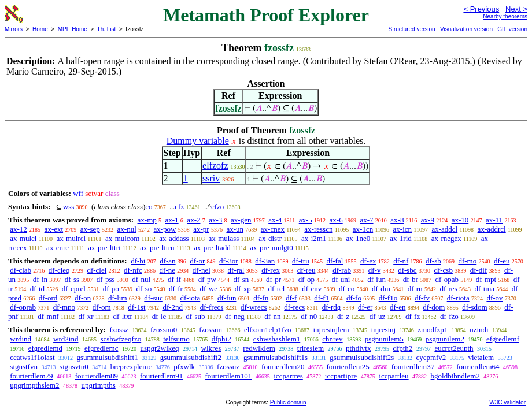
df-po (111, 289)
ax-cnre (58, 248)
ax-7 (366, 220)
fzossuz (228, 367)
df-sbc (407, 270)
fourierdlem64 (478, 367)
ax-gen (241, 220)
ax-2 (193, 220)
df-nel (202, 270)
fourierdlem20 (283, 367)
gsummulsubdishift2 (191, 357)
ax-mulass (224, 238)
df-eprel (74, 289)
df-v (375, 270)
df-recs (294, 307)
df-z (343, 316)
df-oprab (23, 307)
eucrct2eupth (454, 348)
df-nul (141, 279)
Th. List (107, 29)
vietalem (481, 357)
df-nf (401, 261)
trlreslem (311, 348)
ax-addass (174, 238)
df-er (365, 307)
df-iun (376, 279)
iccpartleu (394, 376)
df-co (347, 289)
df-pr (274, 279)
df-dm (381, 289)
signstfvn (24, 367)
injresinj (384, 330)
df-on (83, 298)
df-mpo (64, 307)
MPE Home (73, 29)
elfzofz (215, 166)
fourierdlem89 (97, 376)
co (149, 207)
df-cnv (312, 289)
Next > (516, 9)
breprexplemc (131, 367)
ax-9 (428, 220)
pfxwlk (184, 367)
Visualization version (466, 29)
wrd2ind (66, 339)
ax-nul (127, 229)
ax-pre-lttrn (157, 248)
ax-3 (215, 220)
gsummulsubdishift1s (276, 357)
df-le (159, 316)
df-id (37, 289)
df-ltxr (123, 316)
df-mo (467, 261)
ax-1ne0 (358, 238)
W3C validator (507, 402)
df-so (144, 289)
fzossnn (210, 330)
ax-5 (306, 220)
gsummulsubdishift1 (108, 357)
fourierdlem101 (228, 376)
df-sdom (474, 307)
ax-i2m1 (314, 238)
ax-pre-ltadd (212, 248)
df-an (167, 261)
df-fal (335, 261)
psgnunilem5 (384, 339)
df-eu (502, 261)
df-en (398, 307)
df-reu (306, 270)
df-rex (271, 270)
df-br (411, 279)
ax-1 (172, 220)
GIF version (512, 29)
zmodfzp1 (433, 330)
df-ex (368, 261)
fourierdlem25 (348, 367)
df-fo (354, 298)
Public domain (288, 402)
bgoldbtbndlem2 (455, 376)
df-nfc (133, 270)
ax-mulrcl (71, 238)
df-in (40, 279)
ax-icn (402, 229)
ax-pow (165, 229)
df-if (174, 279)
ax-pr (201, 229)
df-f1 (322, 298)
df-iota (191, 298)
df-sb (433, 261)
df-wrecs (254, 307)
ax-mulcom (122, 238)
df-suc (154, 298)
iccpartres (288, 376)
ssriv (211, 178)
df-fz (413, 316)
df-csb (443, 270)
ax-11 (494, 220)
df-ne (167, 270)
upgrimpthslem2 (34, 385)
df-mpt (486, 279)
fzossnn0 (164, 330)
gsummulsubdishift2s (362, 357)
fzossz (119, 330)
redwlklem (259, 348)
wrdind (21, 339)
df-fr (176, 289)
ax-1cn (363, 229)
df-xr (86, 316)
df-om (102, 307)
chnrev (332, 339)
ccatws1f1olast (32, 357)
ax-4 (275, 220)
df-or (197, 261)
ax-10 (460, 220)
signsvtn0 (74, 367)
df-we (209, 289)
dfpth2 (402, 348)
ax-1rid (401, 238)
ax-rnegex (446, 238)
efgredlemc (101, 348)
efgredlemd (45, 348)
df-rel (277, 289)
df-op (306, 279)
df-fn (261, 298)
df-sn (241, 279)
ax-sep (90, 229)
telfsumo (176, 339)
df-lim (118, 298)
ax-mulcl (23, 238)
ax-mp (147, 220)
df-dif (479, 270)
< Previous (481, 9)
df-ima (484, 289)
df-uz (377, 316)
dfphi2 (221, 339)
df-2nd (173, 307)
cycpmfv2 (431, 357)
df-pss (106, 279)
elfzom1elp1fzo (268, 330)
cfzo (217, 207)
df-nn (272, 316)
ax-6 (336, 220)
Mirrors (14, 29)
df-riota (458, 298)
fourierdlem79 (31, 376)
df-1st (136, 307)
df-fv (422, 298)
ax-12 (19, 229)
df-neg (235, 316)
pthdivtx (358, 348)
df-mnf (48, 316)
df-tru (301, 261)
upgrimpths (98, 385)
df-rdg (332, 307)
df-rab (342, 270)
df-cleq (59, 270)
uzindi (479, 330)
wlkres (211, 348)
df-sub (195, 316)
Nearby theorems (505, 16)
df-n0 (309, 316)
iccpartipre (341, 376)
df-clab (21, 270)
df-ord (48, 298)
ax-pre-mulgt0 (271, 248)
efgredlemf (503, 339)
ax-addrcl (492, 229)
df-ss (72, 279)
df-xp (243, 289)
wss (69, 207)
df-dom (434, 307)
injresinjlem (331, 330)
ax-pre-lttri (104, 248)
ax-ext (54, 229)
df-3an (265, 261)
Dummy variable (198, 141)
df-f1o (388, 298)
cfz (179, 207)
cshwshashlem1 (277, 339)
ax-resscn (318, 229)
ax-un (235, 229)
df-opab (446, 279)
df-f (291, 298)
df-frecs (212, 307)
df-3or (229, 261)
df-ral (236, 270)
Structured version (411, 29)
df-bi (138, 261)
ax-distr (270, 238)
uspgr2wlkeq (159, 348)
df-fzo (449, 316)
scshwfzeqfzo (121, 339)
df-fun (227, 298)
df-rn (415, 289)
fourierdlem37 (413, 367)
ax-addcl (444, 229)
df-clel (97, 270)
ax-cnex (273, 229)
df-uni (341, 279)
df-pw (207, 279)
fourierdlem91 (161, 376)
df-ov (494, 298)
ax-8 (397, 220)
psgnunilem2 (445, 339)
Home (40, 29)
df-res (448, 289)
